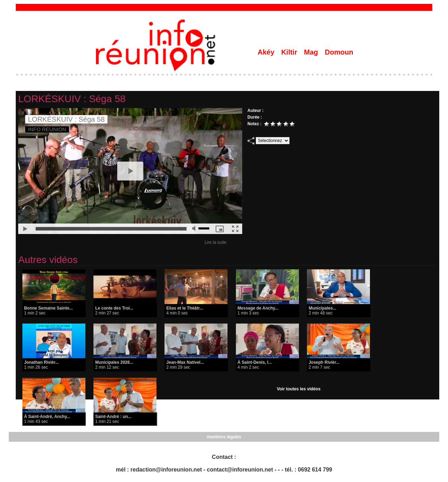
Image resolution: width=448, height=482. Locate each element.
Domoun (339, 52)
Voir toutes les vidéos (299, 389)
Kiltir (290, 52)
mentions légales (224, 437)
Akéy (267, 52)
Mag (312, 52)
